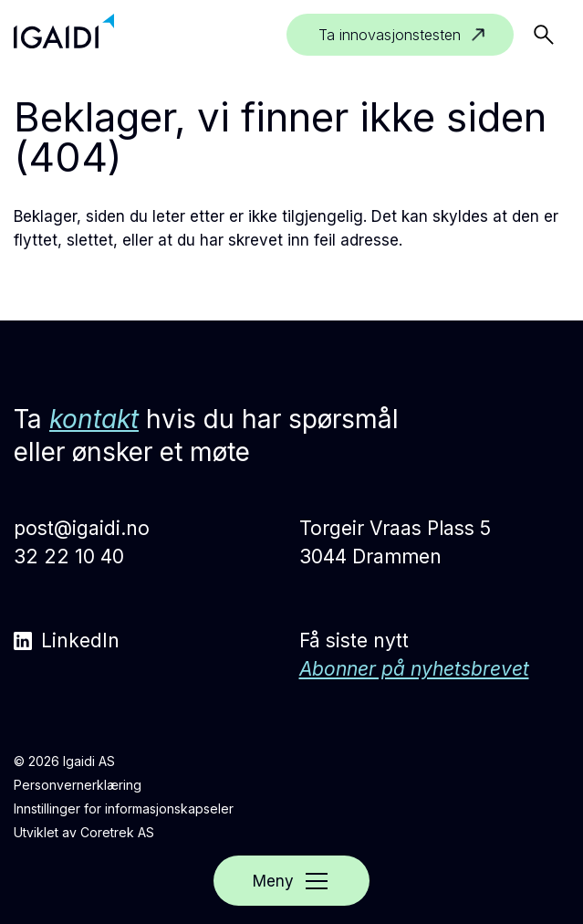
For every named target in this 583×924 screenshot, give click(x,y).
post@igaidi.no (82, 528)
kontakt (94, 419)
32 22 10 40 (69, 556)
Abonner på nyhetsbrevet (414, 669)
